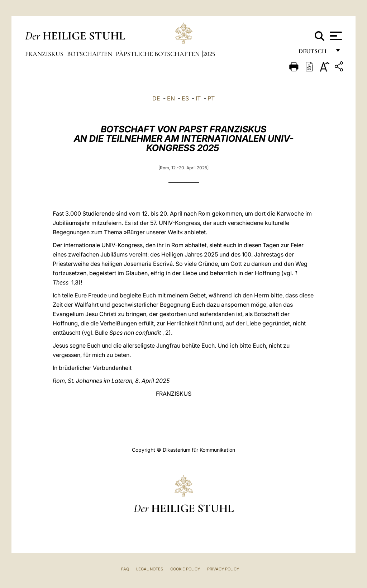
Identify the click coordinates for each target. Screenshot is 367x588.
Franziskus (45, 54)
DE (156, 98)
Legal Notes (150, 569)
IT (198, 98)
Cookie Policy (185, 569)
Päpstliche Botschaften (158, 54)
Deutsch (314, 53)
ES (185, 98)
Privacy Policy (223, 569)
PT (211, 98)
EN (171, 98)
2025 (209, 54)
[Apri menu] (335, 36)
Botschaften (90, 54)
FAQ (125, 569)
